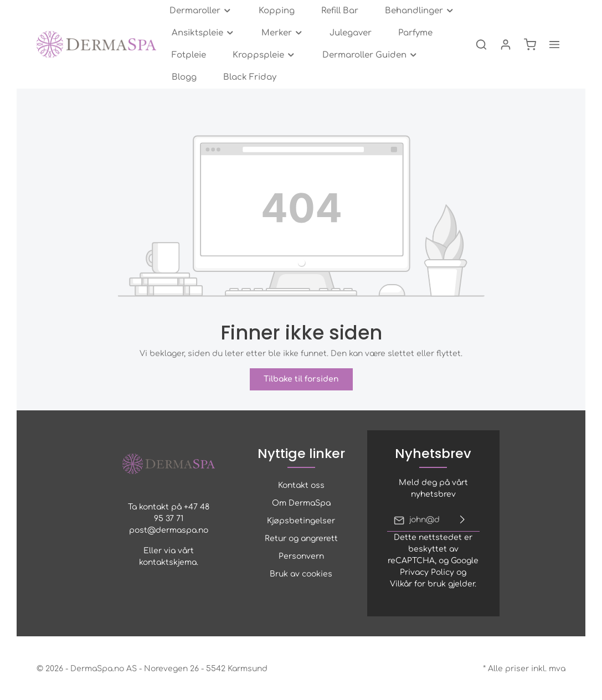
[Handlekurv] (530, 44)
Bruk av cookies (301, 574)
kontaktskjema (168, 562)
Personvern (301, 556)
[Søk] (481, 44)
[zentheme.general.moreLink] (554, 44)
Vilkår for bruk (418, 584)
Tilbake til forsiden (301, 379)
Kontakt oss (301, 485)
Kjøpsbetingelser (301, 521)
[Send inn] (462, 520)
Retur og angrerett (301, 539)
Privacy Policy (427, 572)
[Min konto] (506, 44)
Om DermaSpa (301, 503)
